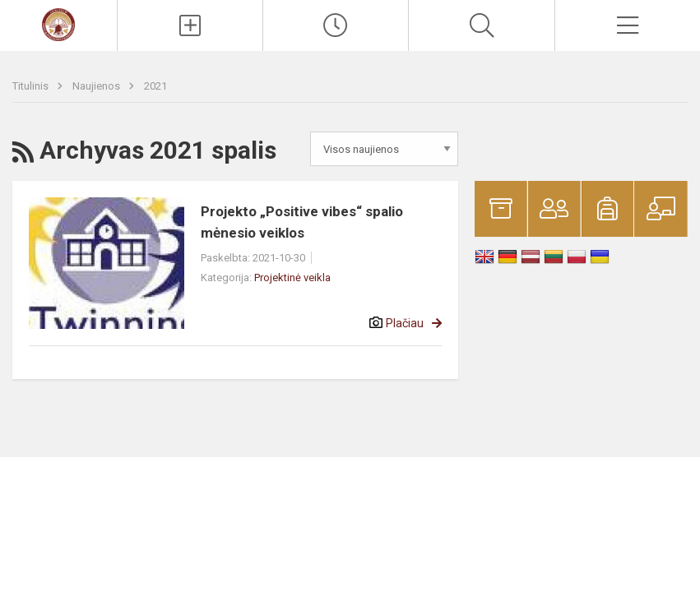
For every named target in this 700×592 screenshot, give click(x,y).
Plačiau (405, 323)
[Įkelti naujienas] (190, 25)
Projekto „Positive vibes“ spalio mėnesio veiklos (302, 222)
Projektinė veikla (292, 277)
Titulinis (32, 86)
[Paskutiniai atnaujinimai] (336, 25)
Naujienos (97, 86)
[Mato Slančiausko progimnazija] (58, 23)
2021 (155, 86)
